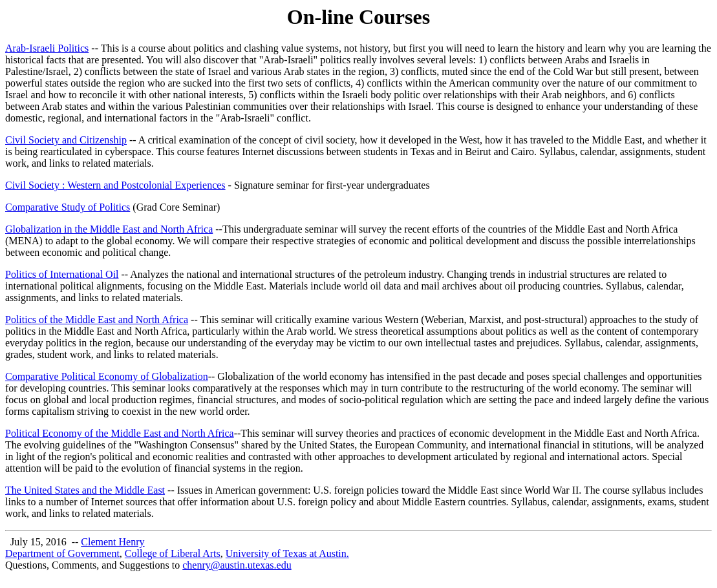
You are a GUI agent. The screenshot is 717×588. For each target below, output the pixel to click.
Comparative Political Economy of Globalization (107, 376)
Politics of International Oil (62, 274)
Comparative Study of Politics (68, 207)
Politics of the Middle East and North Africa (97, 320)
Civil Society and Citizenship (66, 140)
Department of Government (62, 553)
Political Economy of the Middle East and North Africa (120, 433)
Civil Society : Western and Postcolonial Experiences (115, 185)
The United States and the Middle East (85, 490)
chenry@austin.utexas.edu (237, 565)
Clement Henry (112, 542)
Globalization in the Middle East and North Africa (109, 229)
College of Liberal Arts (173, 553)
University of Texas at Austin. (287, 553)
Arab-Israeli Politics (47, 48)
